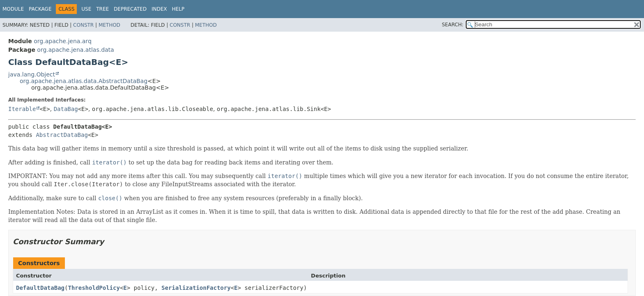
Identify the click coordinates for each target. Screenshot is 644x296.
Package (40, 9)
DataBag (66, 109)
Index (159, 9)
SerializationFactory (196, 288)
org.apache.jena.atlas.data (75, 50)
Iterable (22, 109)
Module (13, 9)
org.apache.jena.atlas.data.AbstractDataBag (84, 81)
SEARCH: (453, 25)
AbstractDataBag (62, 135)
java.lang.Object (32, 74)
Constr (83, 25)
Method (109, 25)
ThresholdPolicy (94, 288)
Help (178, 9)
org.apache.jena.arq (62, 41)
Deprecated (130, 9)
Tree (102, 9)
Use (86, 9)
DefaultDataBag (40, 288)
